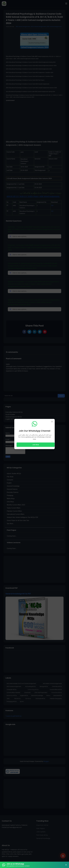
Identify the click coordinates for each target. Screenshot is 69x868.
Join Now (36, 445)
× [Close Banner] (66, 865)
